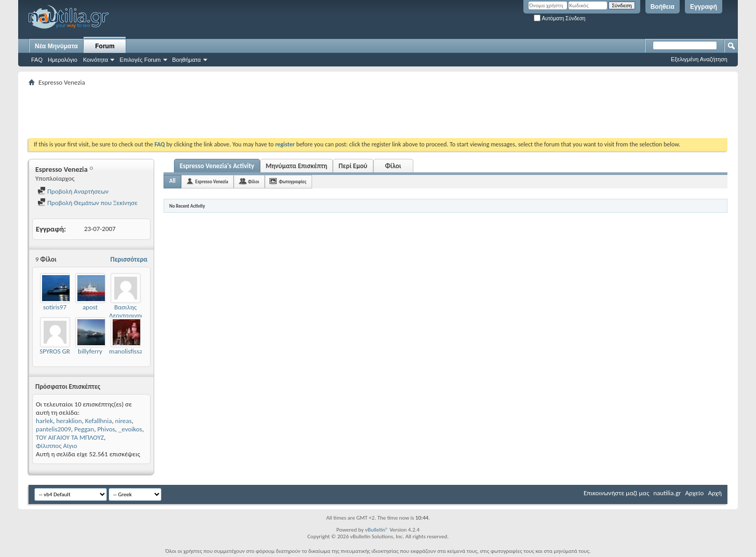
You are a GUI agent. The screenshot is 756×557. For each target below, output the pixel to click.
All (172, 181)
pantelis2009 (53, 429)
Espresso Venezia (212, 181)
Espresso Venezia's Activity (217, 166)
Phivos (106, 429)
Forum (105, 46)
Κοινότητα (96, 60)
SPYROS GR (55, 351)
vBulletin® (377, 530)
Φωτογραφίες (293, 181)
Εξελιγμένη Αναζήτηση (699, 59)
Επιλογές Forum (140, 60)
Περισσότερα (129, 259)
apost (90, 307)
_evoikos (130, 429)
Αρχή (715, 493)
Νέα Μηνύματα (56, 46)
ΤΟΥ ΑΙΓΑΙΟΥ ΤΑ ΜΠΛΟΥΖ (70, 437)
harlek (44, 421)
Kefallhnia (99, 421)
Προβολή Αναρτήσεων (73, 191)
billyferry (90, 351)
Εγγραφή (704, 7)
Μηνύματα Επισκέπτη (296, 166)
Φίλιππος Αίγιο (57, 446)
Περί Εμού (353, 166)
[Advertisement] (218, 112)
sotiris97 (55, 307)
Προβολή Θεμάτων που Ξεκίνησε (87, 203)
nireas (124, 421)
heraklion (69, 421)
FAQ (37, 60)
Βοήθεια (663, 7)
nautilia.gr (667, 493)
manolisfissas (127, 351)
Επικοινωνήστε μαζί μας (616, 493)
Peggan (84, 429)
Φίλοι (393, 166)
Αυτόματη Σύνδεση (559, 18)
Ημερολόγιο (63, 60)
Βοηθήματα (187, 60)
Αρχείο (695, 493)
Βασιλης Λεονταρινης (126, 311)
